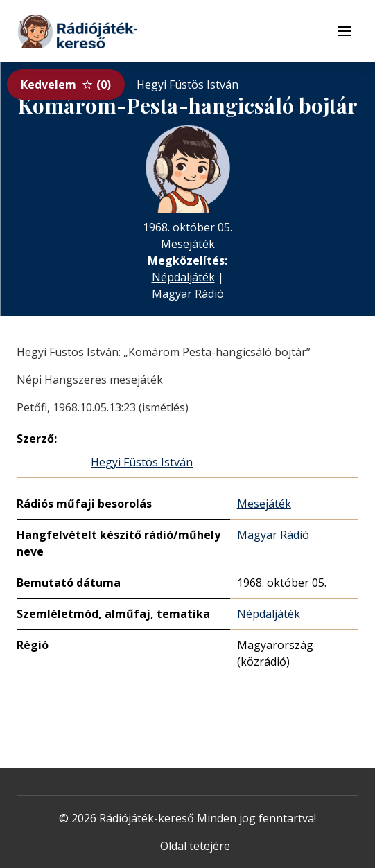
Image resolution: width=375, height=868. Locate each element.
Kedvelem (66, 85)
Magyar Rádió (188, 294)
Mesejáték (188, 244)
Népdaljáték (183, 277)
